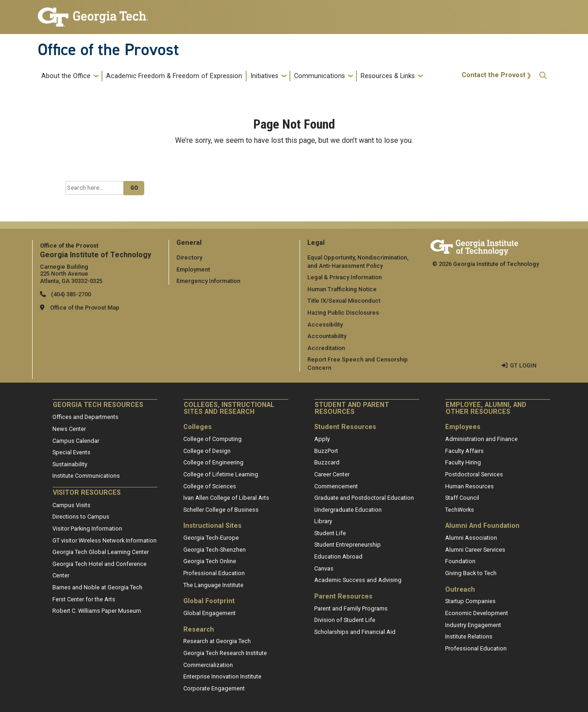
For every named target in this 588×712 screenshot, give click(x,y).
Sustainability (70, 464)
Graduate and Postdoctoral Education (364, 498)
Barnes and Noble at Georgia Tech (97, 587)
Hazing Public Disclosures (343, 313)
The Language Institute (213, 585)
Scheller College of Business (221, 510)
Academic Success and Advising (358, 580)
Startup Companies (470, 601)
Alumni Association (471, 538)
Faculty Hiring (463, 462)
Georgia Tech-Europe (211, 538)
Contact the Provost (494, 75)
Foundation (460, 561)
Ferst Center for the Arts (84, 599)
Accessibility (325, 325)
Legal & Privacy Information (345, 277)
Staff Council (462, 498)
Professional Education (214, 573)
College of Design (207, 451)
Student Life (330, 533)
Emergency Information (208, 281)
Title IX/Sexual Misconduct (344, 301)
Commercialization (208, 665)
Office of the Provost (108, 50)
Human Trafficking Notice (342, 289)
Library (323, 521)
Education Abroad (338, 557)
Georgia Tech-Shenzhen (215, 550)
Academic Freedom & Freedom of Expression (174, 76)
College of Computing (212, 439)
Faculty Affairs (464, 451)
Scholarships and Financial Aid (355, 632)
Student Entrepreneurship (348, 545)
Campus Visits (71, 505)
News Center (69, 429)
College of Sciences (210, 486)
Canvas (324, 568)
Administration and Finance (481, 439)
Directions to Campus (81, 517)
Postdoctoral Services (474, 474)
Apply (322, 439)
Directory (189, 257)
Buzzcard (327, 462)
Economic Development (477, 613)
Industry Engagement (473, 625)
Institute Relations (469, 636)
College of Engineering (213, 462)
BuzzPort (326, 451)
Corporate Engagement (214, 688)
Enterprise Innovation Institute (222, 676)
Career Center (332, 474)
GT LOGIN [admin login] (523, 365)
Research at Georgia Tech (217, 641)
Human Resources (469, 486)
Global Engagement (209, 613)
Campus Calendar (76, 441)
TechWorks (460, 510)
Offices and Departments (85, 417)
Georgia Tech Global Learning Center (101, 552)
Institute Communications (86, 476)
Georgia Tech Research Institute (225, 653)
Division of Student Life (345, 620)
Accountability (327, 336)
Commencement (336, 486)
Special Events (71, 452)
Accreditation (326, 348)
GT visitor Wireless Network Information (105, 540)
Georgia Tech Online (210, 561)
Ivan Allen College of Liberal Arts (226, 498)
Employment (193, 269)
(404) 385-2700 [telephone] (70, 294)
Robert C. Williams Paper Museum (97, 611)
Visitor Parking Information (87, 528)
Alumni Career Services (475, 550)
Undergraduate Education (348, 510)
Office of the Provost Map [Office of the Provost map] (85, 308)
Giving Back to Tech (471, 573)
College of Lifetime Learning (221, 474)
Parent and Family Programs (351, 608)
